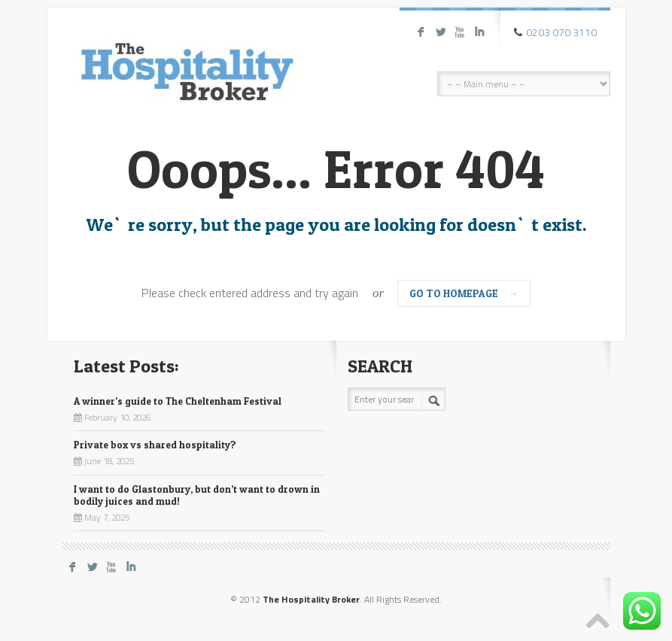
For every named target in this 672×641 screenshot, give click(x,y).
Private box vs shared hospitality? (155, 445)
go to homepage (464, 293)
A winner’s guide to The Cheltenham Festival (178, 401)
